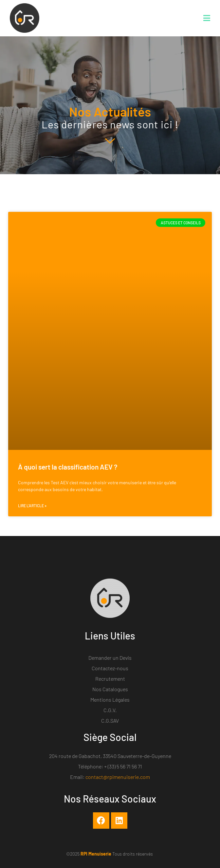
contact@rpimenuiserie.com (118, 777)
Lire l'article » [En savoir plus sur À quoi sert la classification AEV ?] (32, 506)
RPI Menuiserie (96, 854)
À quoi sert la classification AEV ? (68, 467)
